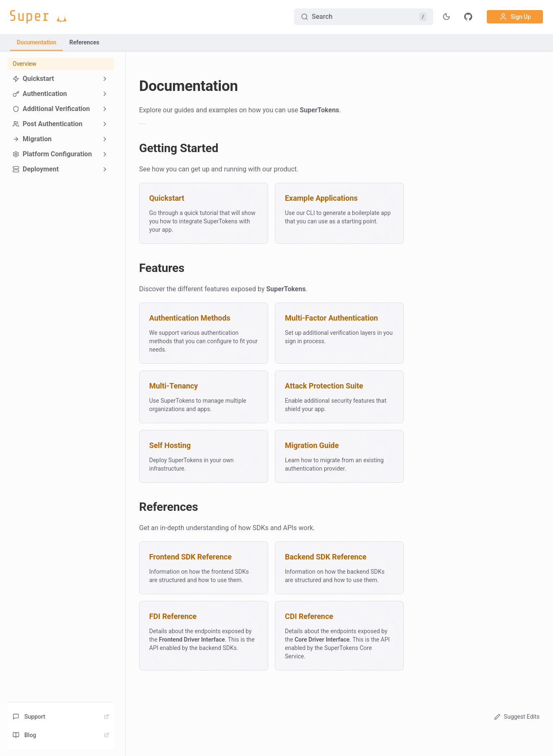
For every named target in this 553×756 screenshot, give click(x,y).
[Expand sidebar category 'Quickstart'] (105, 79)
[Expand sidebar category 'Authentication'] (105, 94)
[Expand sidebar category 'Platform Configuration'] (105, 154)
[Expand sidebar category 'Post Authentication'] (105, 124)
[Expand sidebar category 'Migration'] (105, 139)
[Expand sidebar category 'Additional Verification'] (105, 109)
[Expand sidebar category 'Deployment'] (105, 169)
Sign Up (515, 17)
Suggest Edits (516, 717)
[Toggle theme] (447, 17)
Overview (25, 64)
